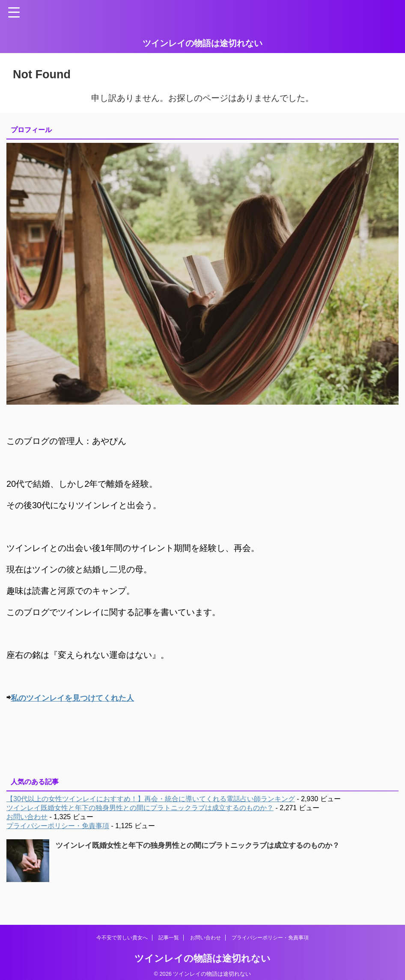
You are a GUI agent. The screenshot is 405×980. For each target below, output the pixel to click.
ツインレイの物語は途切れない (202, 43)
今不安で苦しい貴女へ (122, 937)
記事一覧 (169, 937)
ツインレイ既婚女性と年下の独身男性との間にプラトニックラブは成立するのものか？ (140, 807)
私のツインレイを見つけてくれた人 (79, 698)
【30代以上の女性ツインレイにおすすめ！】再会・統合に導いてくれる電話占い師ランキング (151, 798)
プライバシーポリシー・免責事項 (58, 825)
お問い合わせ (27, 816)
